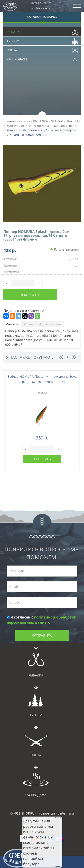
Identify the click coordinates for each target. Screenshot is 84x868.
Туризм (43, 40)
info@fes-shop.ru (41, 8)
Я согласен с (42, 620)
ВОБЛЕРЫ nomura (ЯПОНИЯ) (43, 126)
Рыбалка (43, 31)
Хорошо (58, 842)
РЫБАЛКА (41, 121)
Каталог (24, 121)
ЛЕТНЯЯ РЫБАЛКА (65, 121)
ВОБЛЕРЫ (11, 126)
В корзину (30, 295)
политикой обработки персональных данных (42, 620)
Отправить (42, 636)
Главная (10, 121)
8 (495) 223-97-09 (41, 3)
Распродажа (43, 58)
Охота (43, 49)
